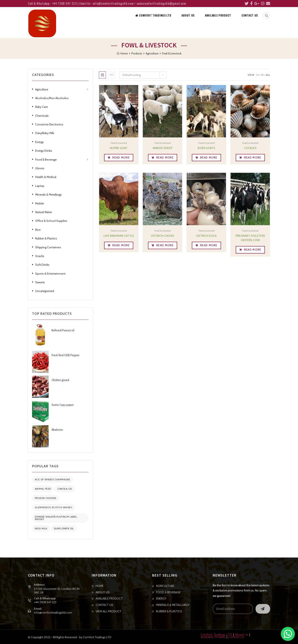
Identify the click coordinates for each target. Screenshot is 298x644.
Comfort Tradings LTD (216, 635)
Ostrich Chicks (162, 236)
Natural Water (44, 212)
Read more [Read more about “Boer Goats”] (209, 157)
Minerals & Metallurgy (48, 195)
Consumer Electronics (49, 124)
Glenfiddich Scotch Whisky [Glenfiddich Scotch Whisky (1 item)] (53, 507)
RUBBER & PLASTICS (169, 611)
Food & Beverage (46, 160)
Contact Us (236, 637)
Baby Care (41, 107)
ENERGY (161, 598)
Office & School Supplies (51, 221)
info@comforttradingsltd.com (53, 613)
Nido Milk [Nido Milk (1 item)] (41, 528)
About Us (242, 635)
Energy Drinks (44, 151)
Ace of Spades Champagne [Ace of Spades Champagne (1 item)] (52, 479)
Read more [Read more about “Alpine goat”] (121, 157)
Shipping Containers (48, 247)
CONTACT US (104, 605)
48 (262, 75)
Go (263, 609)
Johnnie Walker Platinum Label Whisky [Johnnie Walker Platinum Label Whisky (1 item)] (56, 518)
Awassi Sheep (163, 148)
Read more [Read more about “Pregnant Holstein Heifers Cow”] (253, 250)
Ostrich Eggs (206, 236)
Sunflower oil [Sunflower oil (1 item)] (64, 528)
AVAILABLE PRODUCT (109, 598)
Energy (39, 142)
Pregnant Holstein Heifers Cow (250, 238)
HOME (100, 586)
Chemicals (42, 116)
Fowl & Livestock (119, 143)
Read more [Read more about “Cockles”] (253, 157)
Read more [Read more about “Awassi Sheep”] (165, 157)
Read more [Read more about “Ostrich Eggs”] (209, 245)
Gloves (40, 168)
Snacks (40, 256)
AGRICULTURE (165, 586)
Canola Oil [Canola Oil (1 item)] (65, 489)
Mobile (40, 203)
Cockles (250, 148)
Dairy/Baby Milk (45, 133)
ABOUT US (103, 592)
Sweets (40, 282)
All (268, 75)
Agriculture (42, 89)
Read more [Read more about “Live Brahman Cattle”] (121, 245)
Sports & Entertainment (50, 274)
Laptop (40, 186)
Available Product (213, 637)
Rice (38, 230)
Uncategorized (45, 291)
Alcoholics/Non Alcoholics (52, 98)
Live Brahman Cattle (119, 236)
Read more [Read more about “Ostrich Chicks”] (165, 245)
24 (257, 75)
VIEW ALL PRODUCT (109, 611)
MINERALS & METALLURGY (173, 605)
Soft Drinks (42, 265)
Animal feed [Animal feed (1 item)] (43, 489)
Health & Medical (46, 177)
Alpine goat (119, 148)
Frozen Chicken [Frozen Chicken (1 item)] (46, 498)
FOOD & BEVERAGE (168, 592)
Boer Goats (206, 148)
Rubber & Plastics (46, 238)
